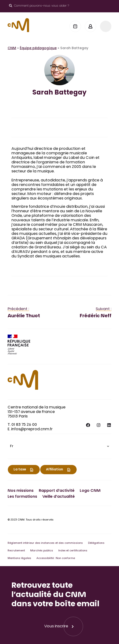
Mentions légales (19, 558)
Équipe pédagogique (38, 48)
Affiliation (55, 470)
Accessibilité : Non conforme (56, 558)
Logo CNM (90, 491)
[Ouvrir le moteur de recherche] (39, 6)
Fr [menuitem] (12, 446)
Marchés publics (42, 551)
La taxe (20, 470)
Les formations (22, 497)
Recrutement (16, 551)
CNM (12, 48)
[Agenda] (75, 26)
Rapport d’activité (57, 491)
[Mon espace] (90, 26)
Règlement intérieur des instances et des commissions (45, 543)
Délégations (96, 543)
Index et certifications (73, 551)
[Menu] (106, 26)
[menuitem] (59, 446)
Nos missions (21, 491)
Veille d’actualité (59, 497)
